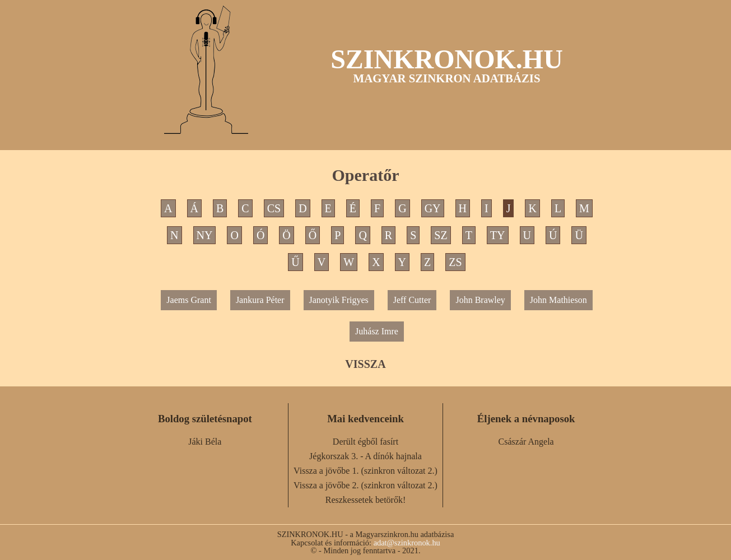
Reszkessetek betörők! (366, 500)
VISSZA (365, 364)
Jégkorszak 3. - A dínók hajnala (365, 456)
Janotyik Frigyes (339, 300)
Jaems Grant (189, 300)
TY (498, 235)
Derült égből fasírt (365, 442)
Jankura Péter (260, 300)
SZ (441, 235)
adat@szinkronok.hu (407, 543)
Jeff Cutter (412, 300)
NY (205, 235)
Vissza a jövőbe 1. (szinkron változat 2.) (365, 471)
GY (433, 208)
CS (274, 208)
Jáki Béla (205, 442)
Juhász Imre (377, 331)
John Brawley (480, 300)
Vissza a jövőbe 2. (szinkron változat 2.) (365, 485)
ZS (455, 262)
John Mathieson (558, 300)
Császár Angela (526, 442)
